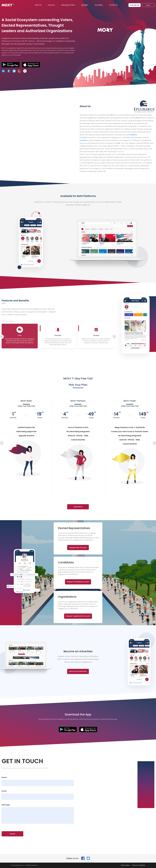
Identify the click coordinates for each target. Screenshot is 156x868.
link (119, 143)
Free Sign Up (135, 5)
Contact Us (113, 5)
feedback (133, 135)
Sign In (148, 5)
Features (51, 5)
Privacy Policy (125, 865)
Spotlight (85, 5)
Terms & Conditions (139, 865)
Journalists (99, 5)
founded (83, 140)
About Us (38, 5)
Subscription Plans (68, 5)
